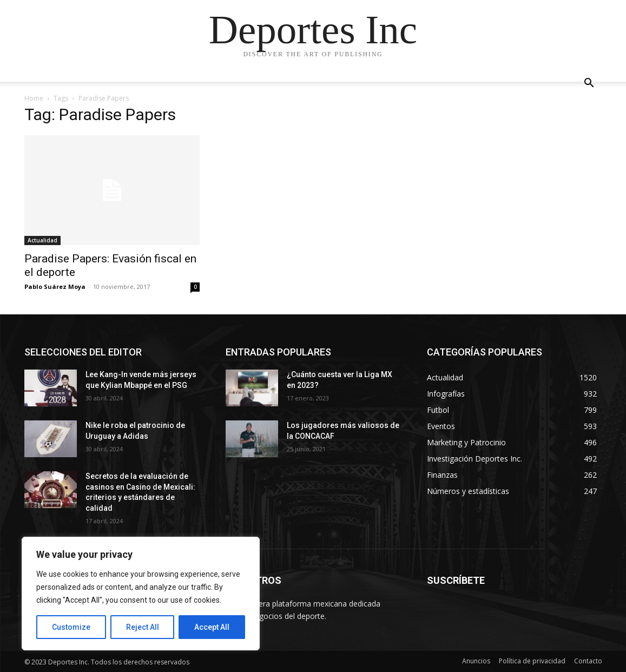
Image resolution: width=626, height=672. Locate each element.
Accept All (212, 627)
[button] (589, 84)
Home (34, 98)
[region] (141, 594)
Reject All (143, 627)
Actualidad (42, 240)
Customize (71, 627)
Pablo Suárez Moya (55, 286)
